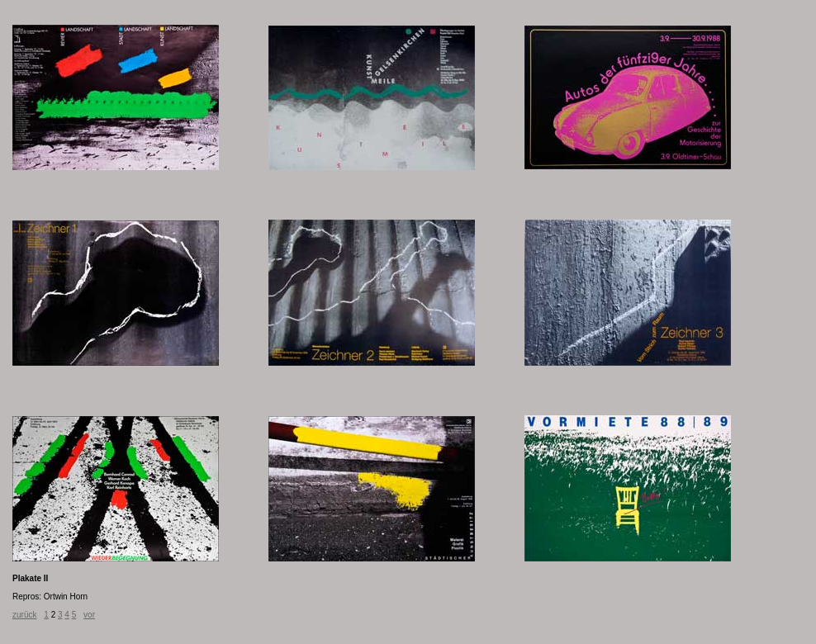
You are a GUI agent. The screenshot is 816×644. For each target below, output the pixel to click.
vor (89, 615)
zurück (24, 615)
